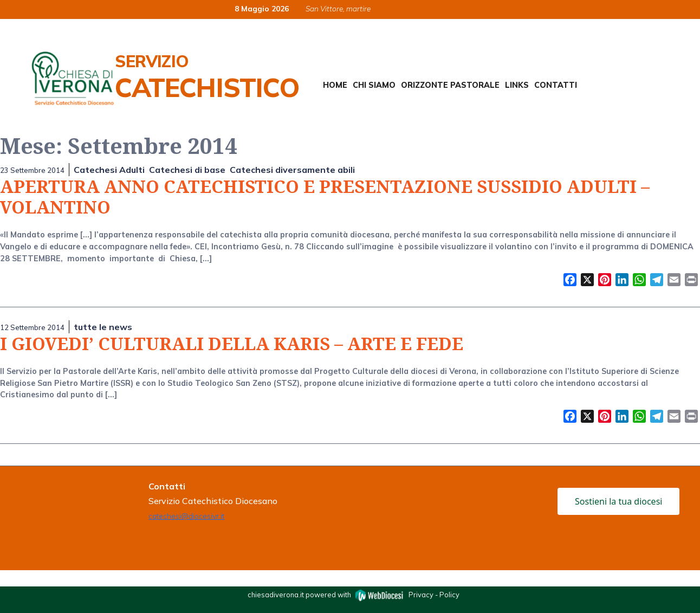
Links (517, 85)
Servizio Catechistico (207, 77)
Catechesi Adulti (109, 170)
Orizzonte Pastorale (450, 85)
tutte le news (103, 327)
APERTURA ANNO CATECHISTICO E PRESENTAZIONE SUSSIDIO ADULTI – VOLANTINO (325, 196)
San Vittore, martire (338, 8)
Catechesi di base (187, 170)
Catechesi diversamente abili (292, 170)
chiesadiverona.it (276, 594)
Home (335, 85)
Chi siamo (374, 85)
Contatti (556, 85)
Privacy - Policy (434, 594)
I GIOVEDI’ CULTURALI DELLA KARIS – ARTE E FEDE (232, 343)
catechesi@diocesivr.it (186, 516)
